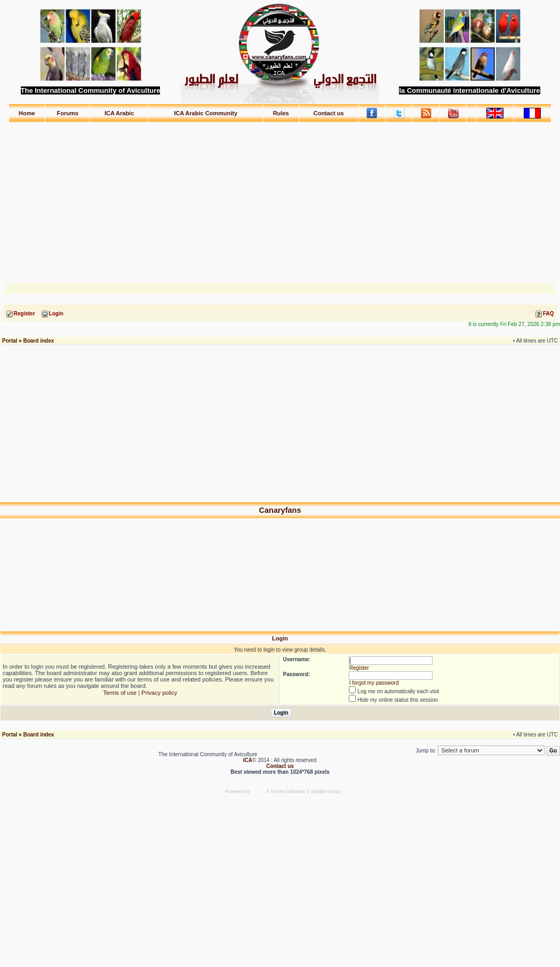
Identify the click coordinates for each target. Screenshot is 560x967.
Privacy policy (159, 693)
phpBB (259, 791)
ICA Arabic (119, 113)
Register (359, 668)
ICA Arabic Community (206, 113)
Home (27, 113)
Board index (38, 341)
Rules (281, 113)
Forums (68, 113)
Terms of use (120, 693)
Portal (10, 341)
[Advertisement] (280, 197)
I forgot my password (374, 683)
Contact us (329, 113)
